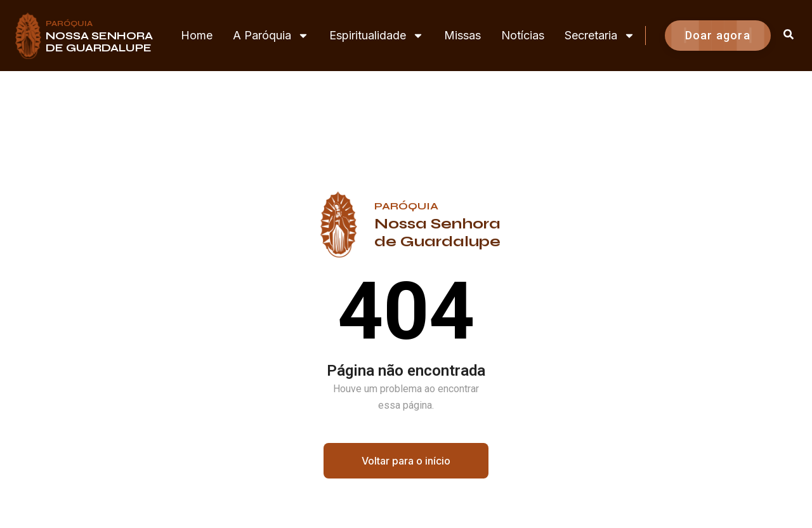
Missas (462, 35)
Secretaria (600, 36)
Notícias (523, 35)
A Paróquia (271, 36)
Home (197, 35)
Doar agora (718, 35)
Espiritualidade (377, 36)
